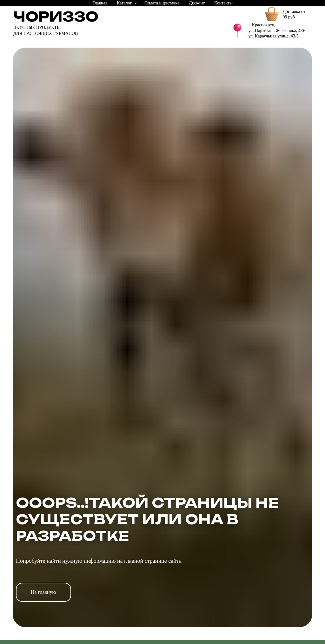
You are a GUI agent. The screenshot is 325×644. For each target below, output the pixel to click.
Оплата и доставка (162, 3)
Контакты (223, 3)
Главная (100, 3)
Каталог (125, 3)
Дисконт (197, 3)
